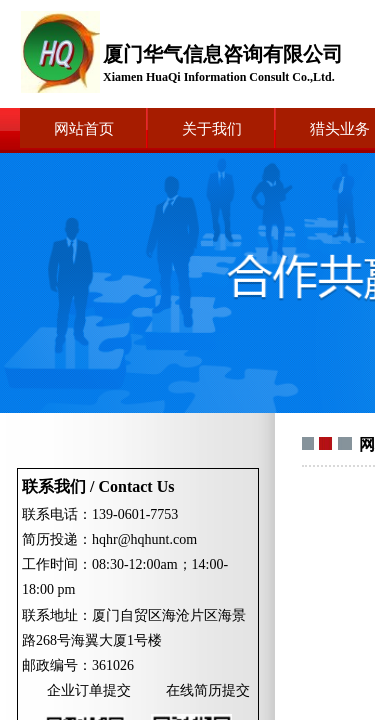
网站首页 (84, 129)
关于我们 (212, 129)
